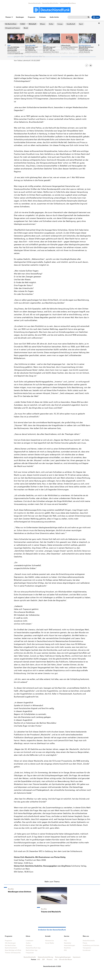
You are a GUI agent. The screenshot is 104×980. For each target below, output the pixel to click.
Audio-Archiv (54, 17)
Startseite (7, 24)
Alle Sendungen (17, 24)
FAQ (65, 941)
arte (56, 959)
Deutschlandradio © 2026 (52, 966)
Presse (85, 943)
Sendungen (20, 17)
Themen (8, 17)
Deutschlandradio (35, 3)
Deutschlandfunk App (33, 948)
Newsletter (68, 943)
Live (96, 17)
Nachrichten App (32, 950)
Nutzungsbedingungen (63, 957)
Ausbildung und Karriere (91, 945)
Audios (28, 943)
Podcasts (42, 17)
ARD (39, 959)
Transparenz (87, 948)
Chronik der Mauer (66, 959)
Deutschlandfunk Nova (68, 3)
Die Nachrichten (10, 945)
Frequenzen (30, 953)
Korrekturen (87, 950)
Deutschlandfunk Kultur (50, 3)
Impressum (77, 957)
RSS (65, 950)
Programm (32, 17)
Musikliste (67, 948)
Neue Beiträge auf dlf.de (13, 950)
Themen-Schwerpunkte (13, 953)
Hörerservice (49, 941)
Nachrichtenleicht (11, 948)
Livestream (30, 941)
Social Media (50, 943)
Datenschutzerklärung (45, 957)
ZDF (43, 959)
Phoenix (50, 959)
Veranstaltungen (70, 945)
